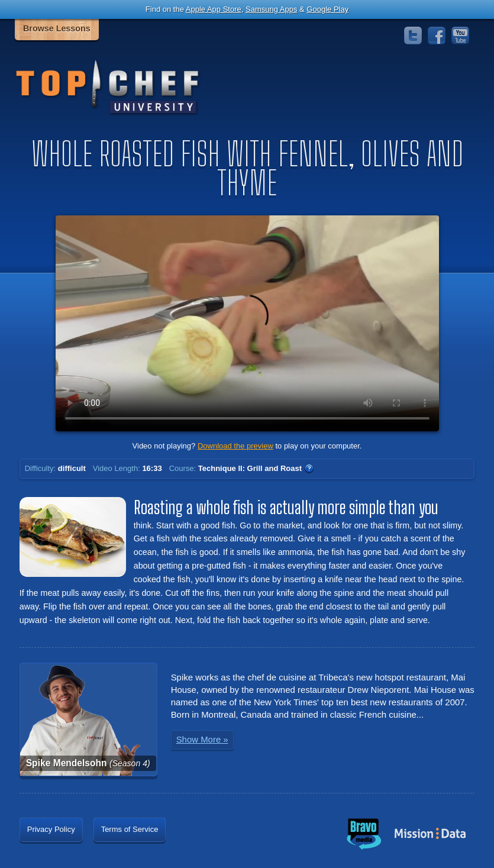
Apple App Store (214, 9)
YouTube (460, 36)
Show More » (202, 739)
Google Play (327, 9)
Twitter (413, 36)
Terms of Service (130, 829)
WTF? (309, 469)
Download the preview (235, 446)
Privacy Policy (51, 829)
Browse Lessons (57, 28)
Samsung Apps (271, 9)
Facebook (437, 36)
